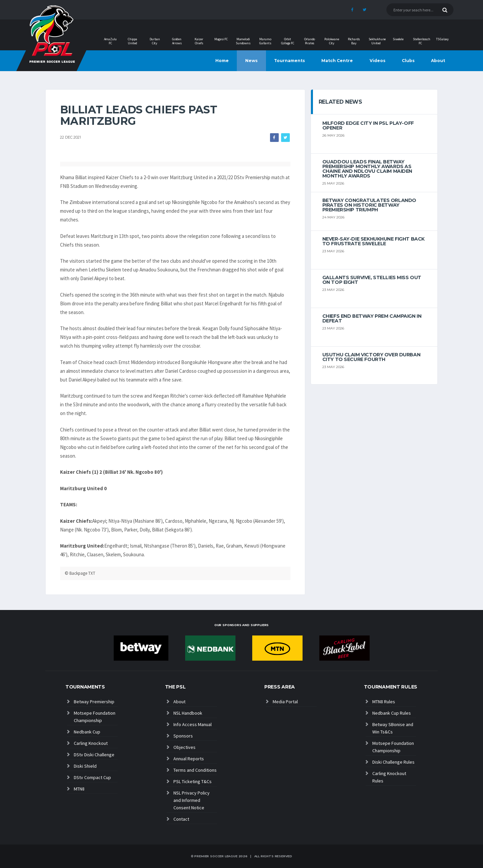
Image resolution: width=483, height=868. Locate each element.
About (438, 61)
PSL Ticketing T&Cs (193, 781)
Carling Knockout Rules (389, 777)
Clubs (408, 61)
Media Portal (285, 702)
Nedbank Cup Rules (392, 713)
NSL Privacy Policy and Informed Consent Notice (192, 800)
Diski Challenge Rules (393, 762)
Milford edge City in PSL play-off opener (368, 125)
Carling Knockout (91, 743)
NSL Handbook (188, 713)
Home (222, 61)
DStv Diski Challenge (94, 755)
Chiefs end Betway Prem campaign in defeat (372, 318)
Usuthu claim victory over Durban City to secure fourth (371, 357)
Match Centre (337, 61)
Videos (378, 61)
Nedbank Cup (87, 732)
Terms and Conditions (195, 770)
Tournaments (289, 61)
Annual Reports (189, 759)
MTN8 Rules (384, 702)
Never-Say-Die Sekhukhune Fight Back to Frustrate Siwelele (373, 241)
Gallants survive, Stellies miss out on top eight (372, 280)
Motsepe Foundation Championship (95, 717)
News (251, 61)
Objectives (184, 747)
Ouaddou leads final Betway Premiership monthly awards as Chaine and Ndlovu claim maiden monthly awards (367, 169)
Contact (181, 819)
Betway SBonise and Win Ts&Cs (393, 728)
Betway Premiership (94, 702)
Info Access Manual (193, 724)
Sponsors (183, 736)
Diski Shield (85, 766)
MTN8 (79, 789)
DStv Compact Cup (92, 777)
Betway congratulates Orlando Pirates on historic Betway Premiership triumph (369, 205)
